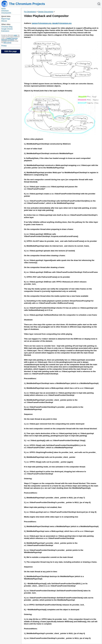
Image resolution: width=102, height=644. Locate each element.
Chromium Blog (7, 27)
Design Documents (46, 12)
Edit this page (11, 51)
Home (3, 9)
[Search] (99, 4)
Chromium (5, 11)
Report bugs (6, 19)
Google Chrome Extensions (7, 30)
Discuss (4, 21)
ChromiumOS (6, 13)
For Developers (30, 12)
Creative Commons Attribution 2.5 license (9, 39)
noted (15, 35)
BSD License (7, 43)
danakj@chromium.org (62, 23)
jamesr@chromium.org (42, 23)
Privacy (4, 46)
